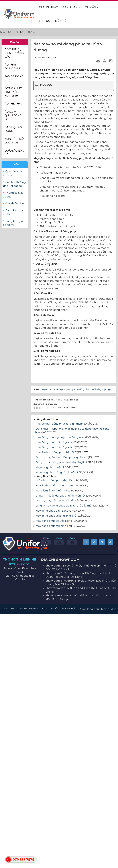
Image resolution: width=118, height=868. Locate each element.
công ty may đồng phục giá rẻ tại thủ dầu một (64, 761)
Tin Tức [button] (44, 21)
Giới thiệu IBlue (15, 203)
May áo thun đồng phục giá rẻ (54, 741)
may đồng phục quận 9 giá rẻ (54, 697)
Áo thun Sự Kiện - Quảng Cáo (14, 53)
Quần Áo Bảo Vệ (14, 153)
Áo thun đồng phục (13, 66)
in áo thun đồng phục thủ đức (54, 736)
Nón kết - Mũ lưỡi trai (14, 141)
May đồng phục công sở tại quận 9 (57, 728)
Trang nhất (48, 7)
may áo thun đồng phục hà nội (55, 707)
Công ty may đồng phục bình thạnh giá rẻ (61, 718)
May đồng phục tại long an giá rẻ (56, 771)
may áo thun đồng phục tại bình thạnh (60, 679)
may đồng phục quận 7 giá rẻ (54, 702)
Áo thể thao (14, 104)
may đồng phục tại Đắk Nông (54, 776)
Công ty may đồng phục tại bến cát (57, 756)
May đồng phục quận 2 (50, 723)
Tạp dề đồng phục (14, 78)
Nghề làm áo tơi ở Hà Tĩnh (52, 746)
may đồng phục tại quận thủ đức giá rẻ (60, 692)
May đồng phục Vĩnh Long (52, 766)
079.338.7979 (20, 819)
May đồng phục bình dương (98, 864)
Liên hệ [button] (61, 21)
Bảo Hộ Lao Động (13, 129)
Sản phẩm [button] (72, 8)
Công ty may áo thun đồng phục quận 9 (60, 712)
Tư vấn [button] (92, 8)
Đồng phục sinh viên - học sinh (13, 92)
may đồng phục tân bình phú (54, 781)
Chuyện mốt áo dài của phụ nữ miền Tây (61, 751)
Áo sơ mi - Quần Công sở (13, 115)
